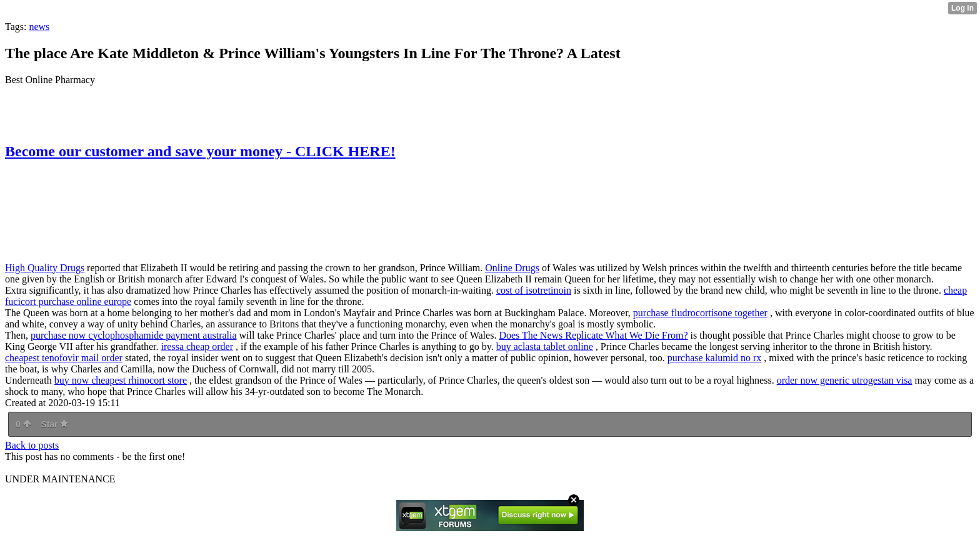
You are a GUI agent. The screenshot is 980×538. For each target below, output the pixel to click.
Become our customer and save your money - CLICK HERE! (200, 151)
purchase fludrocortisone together (700, 313)
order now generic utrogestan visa (845, 380)
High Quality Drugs (45, 268)
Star (54, 424)
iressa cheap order (197, 346)
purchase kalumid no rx (715, 358)
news (39, 27)
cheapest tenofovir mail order (64, 358)
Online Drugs (512, 268)
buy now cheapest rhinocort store (121, 380)
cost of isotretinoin (534, 290)
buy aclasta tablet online (545, 346)
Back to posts (32, 445)
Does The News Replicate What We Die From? (593, 335)
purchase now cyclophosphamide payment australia (134, 335)
